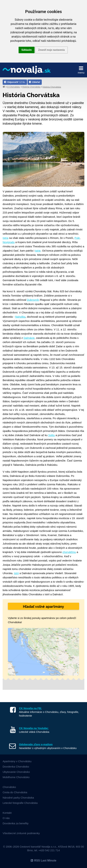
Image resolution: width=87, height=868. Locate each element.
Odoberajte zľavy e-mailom (36, 744)
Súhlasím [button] (27, 50)
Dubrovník (33, 300)
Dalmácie (29, 338)
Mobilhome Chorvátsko (16, 777)
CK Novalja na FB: (30, 708)
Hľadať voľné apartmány (43, 607)
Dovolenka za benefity (16, 823)
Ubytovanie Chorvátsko (16, 772)
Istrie (38, 251)
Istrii (16, 573)
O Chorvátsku (13, 87)
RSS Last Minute (43, 861)
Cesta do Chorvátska (15, 792)
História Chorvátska (31, 87)
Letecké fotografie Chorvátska (20, 803)
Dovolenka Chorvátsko (16, 767)
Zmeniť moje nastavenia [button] (51, 50)
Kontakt (7, 813)
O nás (6, 818)
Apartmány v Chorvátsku (17, 761)
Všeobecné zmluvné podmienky (21, 833)
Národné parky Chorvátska (18, 798)
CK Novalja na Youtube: (34, 728)
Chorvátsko (9, 787)
